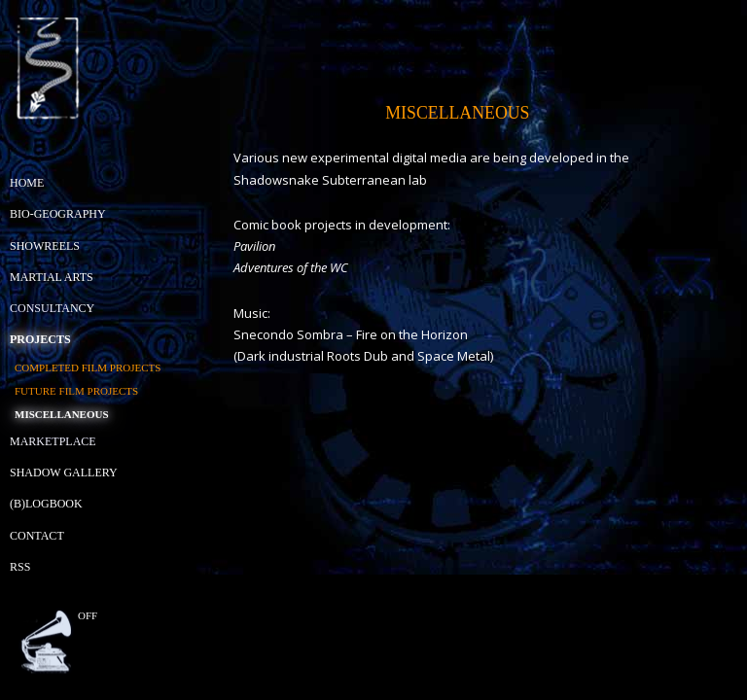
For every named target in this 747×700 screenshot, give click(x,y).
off (88, 615)
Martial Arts (52, 277)
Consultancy (52, 308)
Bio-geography (58, 214)
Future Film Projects (76, 391)
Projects (40, 339)
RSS (20, 567)
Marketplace (53, 441)
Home (27, 183)
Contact (37, 536)
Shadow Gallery (64, 472)
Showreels (45, 246)
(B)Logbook (46, 504)
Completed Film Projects (88, 367)
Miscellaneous (62, 414)
